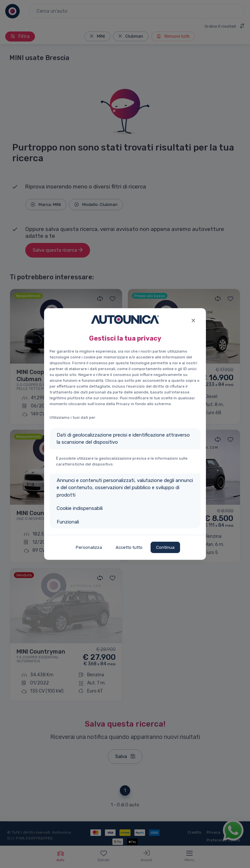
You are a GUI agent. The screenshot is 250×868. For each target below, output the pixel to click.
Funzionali (68, 522)
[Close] (193, 320)
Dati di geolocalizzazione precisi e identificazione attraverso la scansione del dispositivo (123, 439)
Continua (165, 547)
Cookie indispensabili (80, 508)
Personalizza (89, 547)
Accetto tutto (129, 547)
